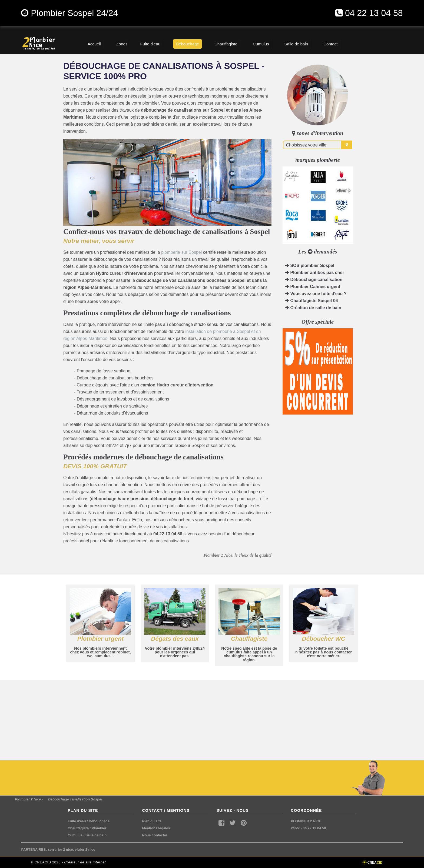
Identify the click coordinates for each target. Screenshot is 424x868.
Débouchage (99, 821)
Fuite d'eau (77, 821)
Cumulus (75, 835)
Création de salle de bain (313, 308)
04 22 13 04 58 (374, 13)
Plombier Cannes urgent (313, 287)
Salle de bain (96, 835)
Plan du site (152, 821)
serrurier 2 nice (60, 849)
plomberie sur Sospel (181, 252)
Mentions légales (156, 828)
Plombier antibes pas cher (315, 273)
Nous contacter (155, 835)
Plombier (99, 828)
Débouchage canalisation (314, 280)
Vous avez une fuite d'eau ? (316, 294)
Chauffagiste (78, 828)
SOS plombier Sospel (310, 266)
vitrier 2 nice (85, 849)
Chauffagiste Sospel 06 (312, 301)
